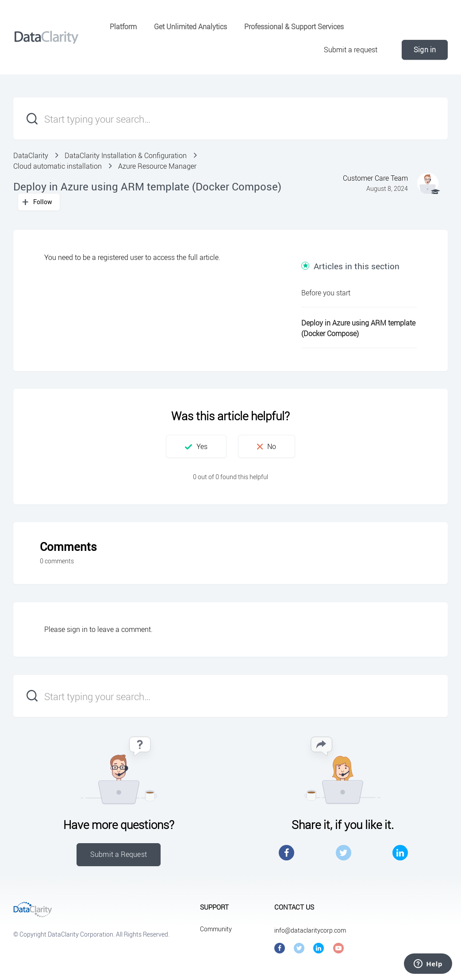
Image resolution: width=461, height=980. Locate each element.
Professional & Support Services (294, 27)
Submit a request (351, 50)
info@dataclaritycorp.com (310, 930)
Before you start (326, 293)
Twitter (344, 853)
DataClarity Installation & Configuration (126, 155)
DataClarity (31, 155)
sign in (77, 629)
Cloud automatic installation (58, 166)
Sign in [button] (425, 50)
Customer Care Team (375, 178)
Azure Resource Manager (157, 166)
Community (216, 929)
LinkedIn (400, 853)
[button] (196, 446)
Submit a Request (119, 854)
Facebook (286, 853)
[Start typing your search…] (230, 118)
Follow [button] (43, 202)
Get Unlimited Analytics (190, 27)
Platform (123, 27)
